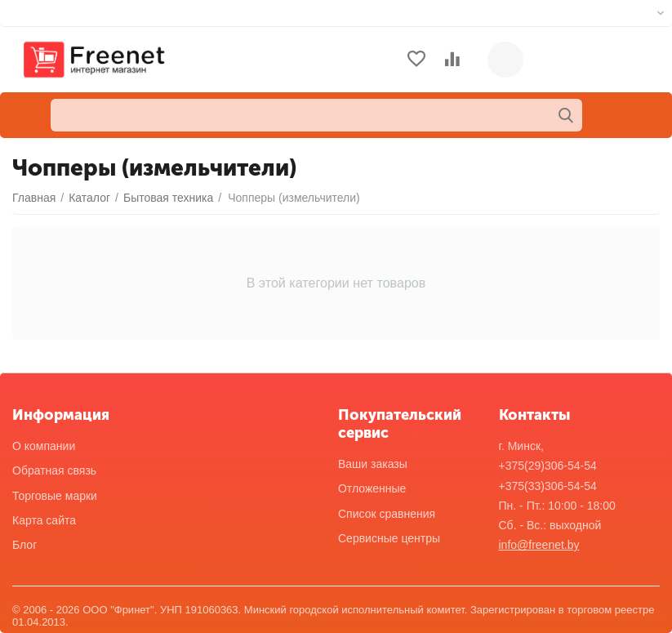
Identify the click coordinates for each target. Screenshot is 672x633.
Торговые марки (55, 496)
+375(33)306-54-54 (548, 486)
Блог (24, 545)
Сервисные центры (389, 538)
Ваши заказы (373, 464)
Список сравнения (387, 514)
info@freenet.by (539, 545)
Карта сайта (44, 520)
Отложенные (372, 488)
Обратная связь (54, 470)
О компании (44, 446)
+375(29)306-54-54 (548, 466)
